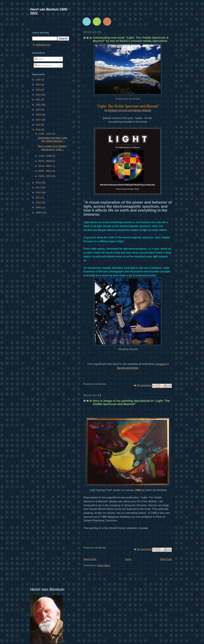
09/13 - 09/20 (45, 161)
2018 (39, 115)
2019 (39, 110)
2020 (39, 105)
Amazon (161, 364)
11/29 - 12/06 (45, 156)
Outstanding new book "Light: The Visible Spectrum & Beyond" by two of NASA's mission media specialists (131, 39)
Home (128, 559)
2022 (39, 95)
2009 (39, 207)
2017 (39, 120)
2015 (39, 130)
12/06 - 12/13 (45, 134)
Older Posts (166, 559)
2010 (39, 203)
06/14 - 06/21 (45, 166)
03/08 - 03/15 (45, 176)
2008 (39, 213)
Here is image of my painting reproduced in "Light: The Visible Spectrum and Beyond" (131, 402)
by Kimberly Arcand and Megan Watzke (128, 110)
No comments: (145, 385)
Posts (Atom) (104, 565)
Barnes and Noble (128, 368)
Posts (39, 59)
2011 (39, 198)
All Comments (43, 65)
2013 (39, 188)
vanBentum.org (43, 45)
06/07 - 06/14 (45, 171)
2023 (39, 90)
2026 (39, 80)
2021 (39, 100)
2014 (39, 183)
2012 (39, 192)
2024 (39, 85)
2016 (39, 125)
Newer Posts (90, 559)
